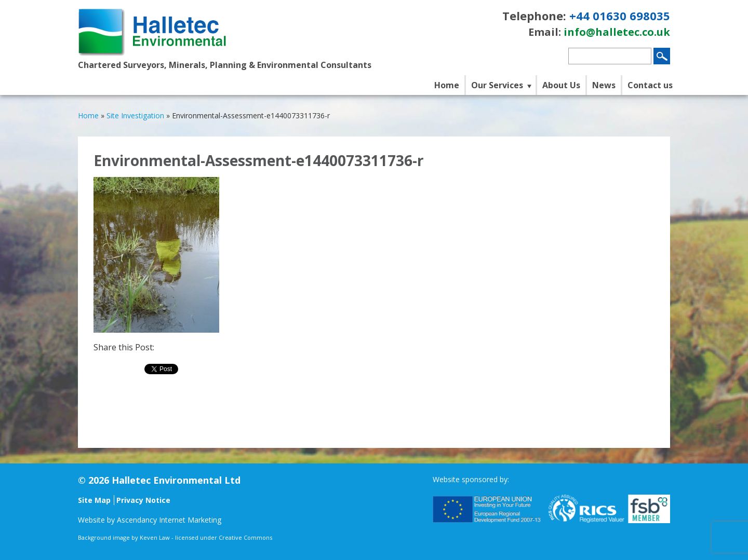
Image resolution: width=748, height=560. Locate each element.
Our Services (497, 85)
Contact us (650, 85)
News (604, 85)
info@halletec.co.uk (617, 32)
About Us (561, 85)
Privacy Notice (143, 500)
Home (447, 85)
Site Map (94, 500)
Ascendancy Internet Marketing (169, 520)
